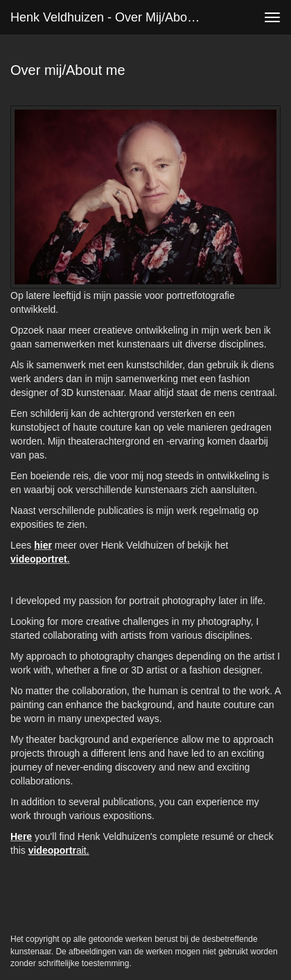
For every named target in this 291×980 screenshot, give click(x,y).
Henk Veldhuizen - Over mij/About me (111, 17)
